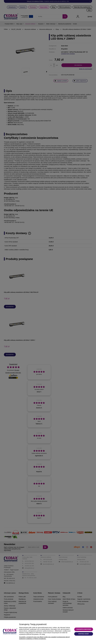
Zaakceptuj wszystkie (84, 629)
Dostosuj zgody (84, 634)
